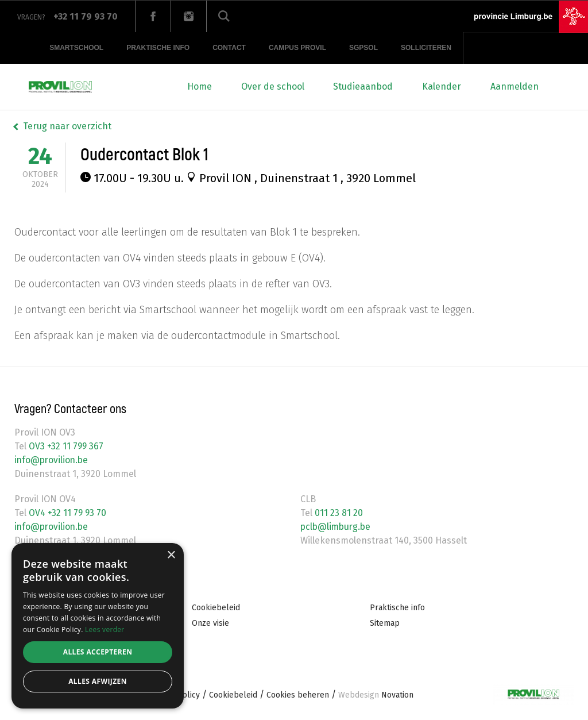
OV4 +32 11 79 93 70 (67, 513)
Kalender (442, 86)
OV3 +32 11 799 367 (65, 446)
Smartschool (76, 48)
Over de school (273, 86)
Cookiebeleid (216, 608)
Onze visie (210, 623)
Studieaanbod (363, 86)
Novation (376, 695)
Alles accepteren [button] (98, 652)
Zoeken (224, 16)
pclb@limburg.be (337, 527)
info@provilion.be (53, 460)
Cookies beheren (298, 695)
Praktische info (158, 48)
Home (200, 86)
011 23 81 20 (338, 513)
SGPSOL (363, 48)
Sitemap (385, 623)
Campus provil (297, 48)
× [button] (171, 555)
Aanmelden (514, 86)
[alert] (98, 626)
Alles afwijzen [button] (98, 681)
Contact (229, 48)
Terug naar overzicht (67, 126)
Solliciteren (426, 48)
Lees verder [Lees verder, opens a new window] (105, 629)
